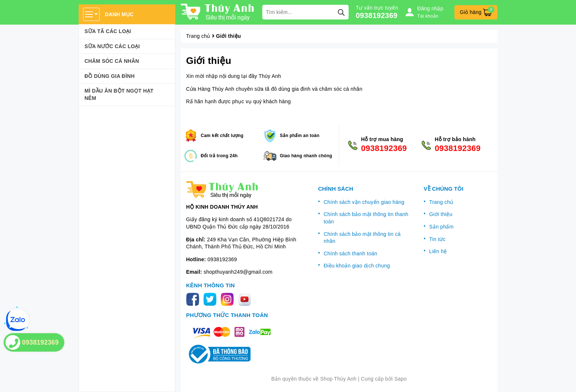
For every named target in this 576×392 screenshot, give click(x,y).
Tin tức (437, 239)
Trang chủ (441, 202)
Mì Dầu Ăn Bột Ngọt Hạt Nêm (119, 94)
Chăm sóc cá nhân (112, 61)
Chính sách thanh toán (350, 253)
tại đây (249, 76)
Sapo (400, 379)
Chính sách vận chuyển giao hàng (364, 202)
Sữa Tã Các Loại (108, 31)
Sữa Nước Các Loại (112, 46)
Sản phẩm (441, 227)
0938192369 (377, 15)
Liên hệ (438, 251)
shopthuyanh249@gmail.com (238, 272)
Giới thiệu (209, 61)
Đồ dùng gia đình (110, 76)
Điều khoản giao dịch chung (357, 266)
